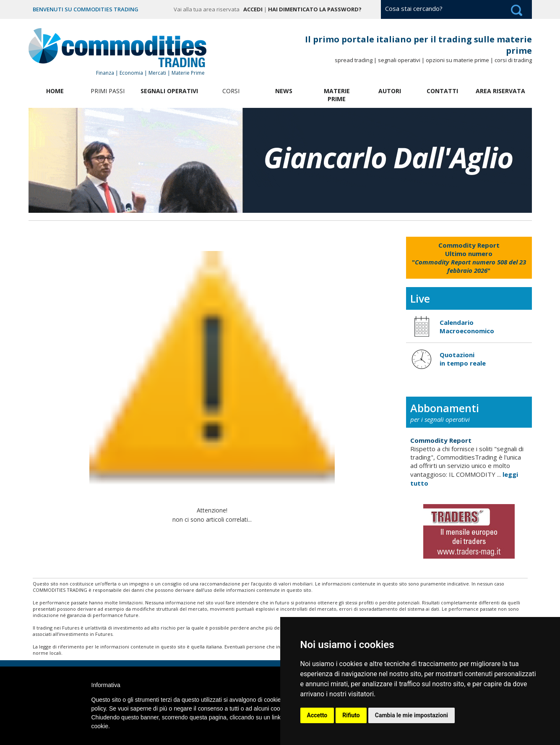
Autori (390, 91)
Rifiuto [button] (351, 715)
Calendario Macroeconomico (467, 327)
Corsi (231, 91)
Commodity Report (441, 440)
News (284, 91)
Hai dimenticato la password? (315, 9)
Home (55, 91)
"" (469, 258)
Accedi (253, 9)
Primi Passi (108, 91)
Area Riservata (500, 91)
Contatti (442, 91)
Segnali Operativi (169, 91)
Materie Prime (337, 95)
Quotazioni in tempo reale (463, 359)
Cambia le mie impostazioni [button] (412, 715)
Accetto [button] (317, 715)
